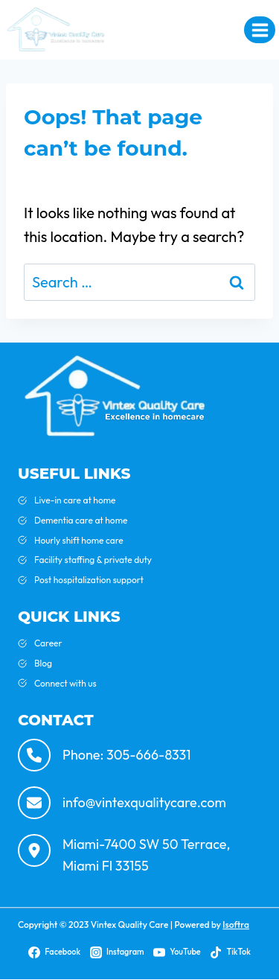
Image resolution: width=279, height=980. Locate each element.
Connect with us (65, 683)
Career (48, 643)
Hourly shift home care (79, 540)
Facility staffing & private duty (93, 560)
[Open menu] (260, 30)
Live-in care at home (75, 500)
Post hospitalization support (89, 580)
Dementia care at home (81, 520)
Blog (43, 663)
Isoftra (236, 925)
